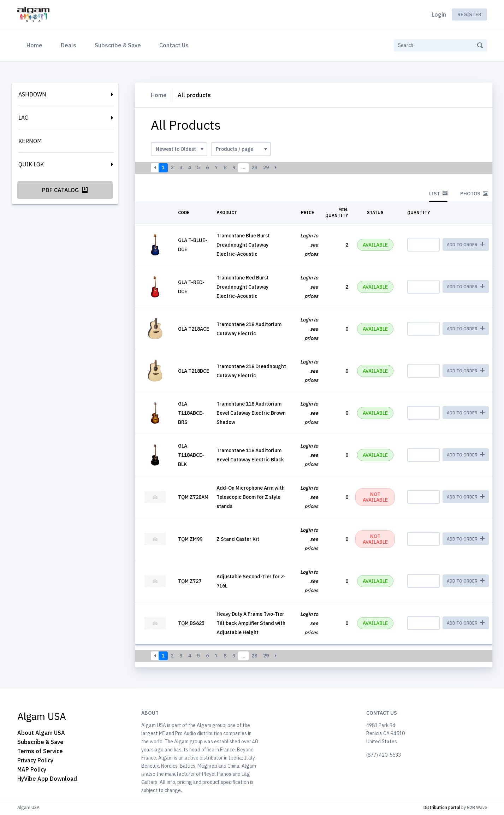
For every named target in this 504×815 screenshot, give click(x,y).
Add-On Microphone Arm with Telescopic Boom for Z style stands (251, 497)
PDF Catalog (65, 190)
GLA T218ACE (194, 329)
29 (266, 167)
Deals (69, 45)
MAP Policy (32, 769)
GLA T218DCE (194, 371)
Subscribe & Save (118, 45)
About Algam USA (41, 733)
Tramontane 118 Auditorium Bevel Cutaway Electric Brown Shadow (251, 413)
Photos (474, 194)
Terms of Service (40, 751)
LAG (23, 118)
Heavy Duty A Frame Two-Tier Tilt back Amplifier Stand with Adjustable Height (251, 623)
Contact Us (174, 45)
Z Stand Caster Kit (238, 539)
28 (254, 167)
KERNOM (30, 141)
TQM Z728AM (193, 497)
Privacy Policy (35, 760)
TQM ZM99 (190, 539)
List (438, 194)
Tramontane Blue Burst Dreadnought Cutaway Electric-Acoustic (243, 245)
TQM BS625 (191, 623)
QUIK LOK (31, 164)
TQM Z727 (190, 581)
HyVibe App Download (47, 779)
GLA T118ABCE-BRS (191, 413)
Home (36, 45)
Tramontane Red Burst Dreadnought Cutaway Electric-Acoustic (243, 287)
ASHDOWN (32, 94)
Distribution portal (442, 807)
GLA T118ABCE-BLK (191, 455)
